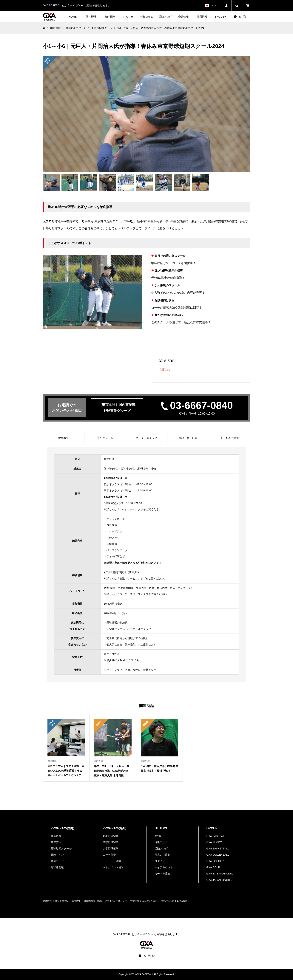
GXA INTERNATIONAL (220, 874)
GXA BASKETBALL (218, 849)
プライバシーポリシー (116, 901)
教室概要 (64, 438)
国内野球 (91, 17)
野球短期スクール (61, 849)
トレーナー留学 (112, 861)
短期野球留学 (111, 836)
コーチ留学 (109, 855)
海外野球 (110, 17)
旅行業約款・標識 (93, 901)
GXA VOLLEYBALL (218, 855)
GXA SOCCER (215, 861)
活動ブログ (165, 17)
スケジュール (105, 438)
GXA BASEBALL (216, 836)
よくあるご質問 (229, 438)
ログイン (160, 861)
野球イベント (58, 855)
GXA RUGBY (214, 842)
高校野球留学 (111, 842)
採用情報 (202, 17)
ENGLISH (220, 17)
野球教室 (56, 842)
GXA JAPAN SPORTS (219, 880)
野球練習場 (57, 867)
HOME (73, 17)
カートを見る (162, 874)
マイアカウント (164, 867)
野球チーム (57, 861)
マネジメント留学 (113, 867)
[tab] (64, 438)
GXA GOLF (213, 867)
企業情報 (183, 17)
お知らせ (128, 17)
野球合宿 (56, 836)
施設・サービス (188, 438)
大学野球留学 (111, 849)
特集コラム (147, 17)
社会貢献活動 (62, 901)
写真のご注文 (162, 855)
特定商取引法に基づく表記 (144, 901)
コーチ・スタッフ (146, 438)
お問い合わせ (167, 901)
